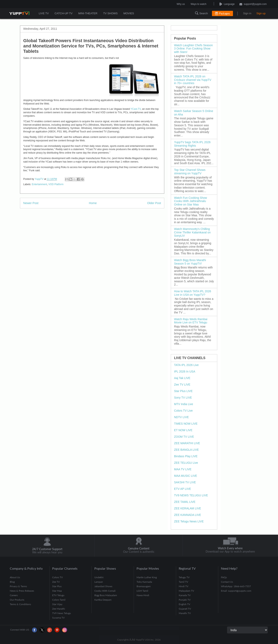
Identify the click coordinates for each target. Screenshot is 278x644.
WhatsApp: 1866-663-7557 (236, 586)
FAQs (224, 577)
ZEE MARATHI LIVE (187, 443)
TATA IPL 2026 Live (186, 365)
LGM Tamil (142, 591)
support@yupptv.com (253, 4)
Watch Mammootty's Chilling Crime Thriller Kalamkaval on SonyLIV (192, 232)
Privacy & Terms (18, 586)
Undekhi (99, 577)
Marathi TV (185, 613)
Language (218, 4)
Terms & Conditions (20, 604)
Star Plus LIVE (183, 391)
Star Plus (57, 586)
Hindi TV (184, 586)
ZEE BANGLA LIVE (186, 450)
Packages (224, 13)
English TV (184, 604)
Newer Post (31, 203)
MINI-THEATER (88, 13)
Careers (14, 595)
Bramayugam (144, 586)
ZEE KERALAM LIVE (188, 508)
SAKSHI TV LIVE (185, 482)
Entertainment (39, 184)
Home (93, 203)
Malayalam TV (186, 591)
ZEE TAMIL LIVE (185, 502)
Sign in (247, 13)
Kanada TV (185, 595)
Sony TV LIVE (183, 398)
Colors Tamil (59, 600)
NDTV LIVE (181, 417)
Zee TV (56, 582)
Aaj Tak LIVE (182, 378)
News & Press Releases (22, 591)
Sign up (261, 13)
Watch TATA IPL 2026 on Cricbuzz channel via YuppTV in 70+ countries (193, 80)
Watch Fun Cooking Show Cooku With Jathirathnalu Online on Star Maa (190, 201)
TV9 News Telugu (62, 613)
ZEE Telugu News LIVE (189, 521)
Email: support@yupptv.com (236, 591)
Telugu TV (184, 577)
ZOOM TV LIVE (184, 437)
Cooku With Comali (105, 591)
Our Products (17, 600)
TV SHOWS (110, 13)
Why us (181, 4)
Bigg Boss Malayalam (106, 595)
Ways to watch (199, 4)
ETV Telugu (58, 595)
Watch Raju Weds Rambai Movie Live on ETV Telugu (191, 321)
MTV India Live (184, 404)
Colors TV (57, 577)
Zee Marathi (59, 609)
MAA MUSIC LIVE (186, 476)
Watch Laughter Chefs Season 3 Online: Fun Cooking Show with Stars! (193, 49)
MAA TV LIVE (183, 469)
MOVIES (128, 13)
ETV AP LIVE (183, 489)
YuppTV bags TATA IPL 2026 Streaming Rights (192, 144)
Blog (12, 582)
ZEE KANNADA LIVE (188, 515)
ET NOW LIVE (183, 430)
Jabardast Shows (103, 586)
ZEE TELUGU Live (186, 463)
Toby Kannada (144, 582)
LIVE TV (44, 13)
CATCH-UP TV (63, 13)
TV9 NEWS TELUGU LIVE (191, 495)
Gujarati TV (185, 609)
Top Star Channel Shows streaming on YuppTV (190, 172)
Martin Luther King (147, 577)
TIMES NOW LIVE (186, 424)
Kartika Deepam (103, 600)
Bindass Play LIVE (186, 456)
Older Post (154, 203)
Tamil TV (183, 582)
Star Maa (57, 591)
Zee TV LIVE (182, 385)
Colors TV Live (183, 411)
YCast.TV (136, 109)
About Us (15, 577)
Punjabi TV (185, 600)
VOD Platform (56, 184)
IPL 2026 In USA (185, 371)
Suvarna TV (58, 618)
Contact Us (227, 582)
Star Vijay (57, 604)
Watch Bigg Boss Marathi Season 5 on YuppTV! (190, 262)
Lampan (99, 582)
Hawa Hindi (143, 595)
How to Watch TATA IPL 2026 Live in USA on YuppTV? (193, 293)
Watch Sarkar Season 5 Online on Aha (194, 113)
